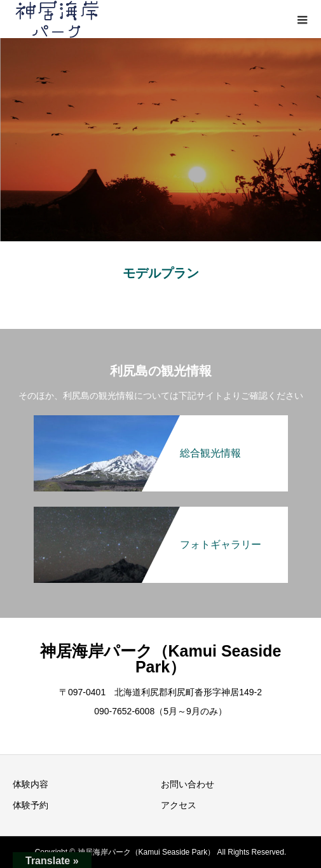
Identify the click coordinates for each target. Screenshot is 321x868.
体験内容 (31, 784)
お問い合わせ (188, 784)
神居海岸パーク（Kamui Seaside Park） (161, 659)
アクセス (179, 805)
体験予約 (31, 805)
